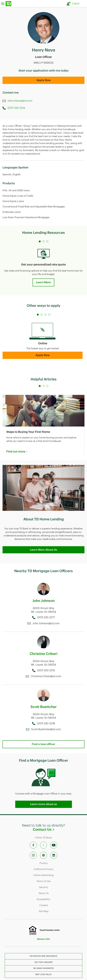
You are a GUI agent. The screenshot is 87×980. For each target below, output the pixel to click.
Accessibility (56, 899)
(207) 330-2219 (46, 670)
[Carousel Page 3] (47, 241)
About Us (56, 893)
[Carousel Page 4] (49, 315)
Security (56, 887)
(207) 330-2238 (46, 724)
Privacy (56, 863)
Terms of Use (56, 881)
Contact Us (59, 830)
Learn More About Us (43, 550)
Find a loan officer (43, 744)
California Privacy (56, 869)
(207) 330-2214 (16, 108)
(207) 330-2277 (46, 617)
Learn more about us (43, 804)
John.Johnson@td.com (46, 623)
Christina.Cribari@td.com (46, 676)
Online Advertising (56, 875)
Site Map (56, 911)
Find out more (16, 452)
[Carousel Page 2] (43, 241)
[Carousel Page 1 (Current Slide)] (40, 241)
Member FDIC (44, 939)
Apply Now (44, 80)
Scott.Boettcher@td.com (46, 729)
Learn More (43, 282)
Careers (56, 905)
